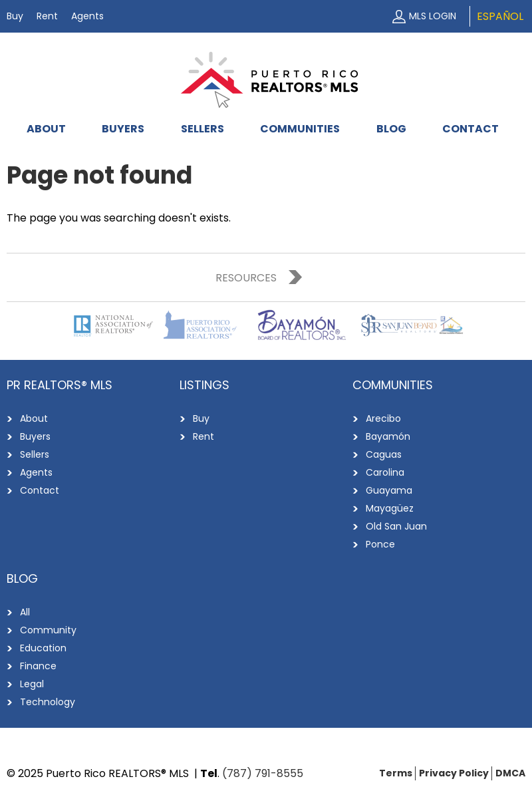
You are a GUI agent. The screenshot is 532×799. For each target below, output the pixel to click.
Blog (391, 129)
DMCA (510, 773)
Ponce (380, 544)
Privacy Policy (454, 773)
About (46, 129)
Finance (38, 666)
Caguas (384, 454)
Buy (15, 16)
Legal (32, 684)
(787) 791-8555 (263, 773)
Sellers (202, 129)
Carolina (385, 472)
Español (500, 16)
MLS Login (433, 16)
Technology (48, 702)
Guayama (389, 490)
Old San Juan (396, 526)
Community (48, 630)
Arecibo (383, 418)
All (25, 612)
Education (43, 648)
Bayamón (388, 436)
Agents (87, 16)
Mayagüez (390, 508)
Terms (396, 773)
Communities (300, 129)
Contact (470, 129)
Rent (47, 16)
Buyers (123, 129)
